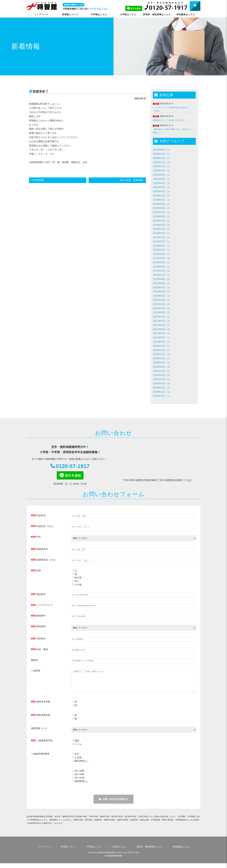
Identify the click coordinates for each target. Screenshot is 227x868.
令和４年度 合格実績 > (132, 180)
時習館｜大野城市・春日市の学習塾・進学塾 (42, 6)
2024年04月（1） (162, 221)
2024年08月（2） (162, 208)
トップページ (41, 14)
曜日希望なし (80, 766)
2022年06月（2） (162, 292)
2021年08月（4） (162, 329)
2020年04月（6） (162, 379)
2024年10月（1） (162, 200)
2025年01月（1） (162, 191)
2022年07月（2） (162, 288)
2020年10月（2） (162, 358)
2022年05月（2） (162, 296)
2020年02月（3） (162, 388)
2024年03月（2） (162, 225)
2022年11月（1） (162, 275)
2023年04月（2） (162, 254)
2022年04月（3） (162, 300)
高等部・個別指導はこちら (157, 14)
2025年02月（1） (162, 187)
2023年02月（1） (162, 262)
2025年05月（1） (162, 179)
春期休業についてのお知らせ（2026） (169, 120)
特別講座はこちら (186, 14)
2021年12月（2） (162, 317)
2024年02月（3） (162, 229)
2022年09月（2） (162, 279)
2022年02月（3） (162, 308)
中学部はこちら (99, 14)
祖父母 (77, 578)
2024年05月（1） (162, 216)
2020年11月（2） (162, 354)
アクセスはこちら (98, 9)
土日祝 (77, 762)
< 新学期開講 (37, 180)
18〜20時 (78, 779)
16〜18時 (78, 776)
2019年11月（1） (162, 392)
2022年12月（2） (162, 271)
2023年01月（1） (162, 267)
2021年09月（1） (162, 325)
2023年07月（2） (162, 242)
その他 (77, 585)
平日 (76, 759)
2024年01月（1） (162, 233)
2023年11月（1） (162, 237)
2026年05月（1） (162, 150)
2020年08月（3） (162, 367)
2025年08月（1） (162, 175)
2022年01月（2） (162, 312)
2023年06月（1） (162, 246)
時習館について (70, 14)
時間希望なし (80, 786)
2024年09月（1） (162, 204)
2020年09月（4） (162, 363)
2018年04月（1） (162, 396)
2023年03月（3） (162, 258)
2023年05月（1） (162, 250)
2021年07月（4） (162, 333)
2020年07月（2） (162, 371)
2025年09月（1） (162, 171)
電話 (76, 745)
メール (77, 749)
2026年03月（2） (162, 154)
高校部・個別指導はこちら (149, 851)
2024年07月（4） (162, 212)
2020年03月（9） (162, 383)
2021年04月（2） (162, 342)
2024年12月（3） (162, 196)
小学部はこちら (128, 14)
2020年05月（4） (162, 375)
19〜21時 (78, 783)
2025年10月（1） (162, 166)
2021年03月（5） (162, 346)
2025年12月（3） (162, 162)
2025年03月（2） (162, 183)
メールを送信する (113, 804)
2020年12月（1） (162, 350)
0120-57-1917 (73, 466)
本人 (76, 581)
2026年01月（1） (162, 158)
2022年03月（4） (162, 304)
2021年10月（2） (162, 321)
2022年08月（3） (162, 283)
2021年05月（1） (162, 338)
